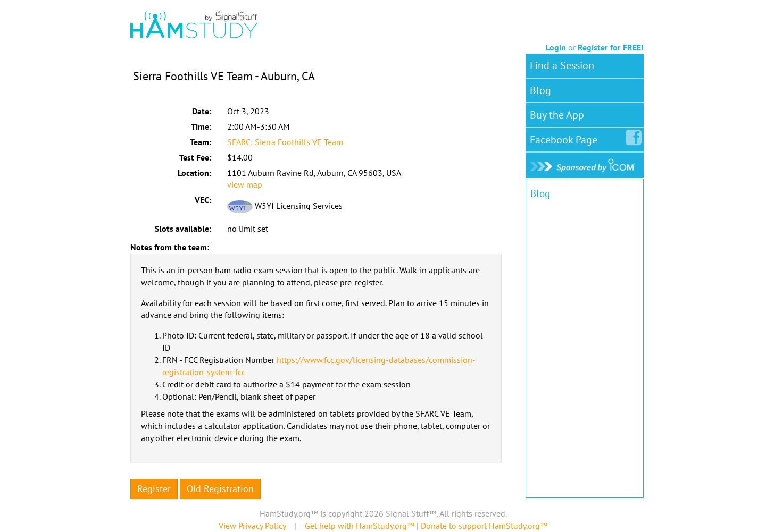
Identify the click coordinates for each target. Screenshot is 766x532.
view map (245, 184)
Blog (540, 90)
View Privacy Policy (252, 526)
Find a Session (562, 65)
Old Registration (220, 489)
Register (154, 489)
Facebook (566, 138)
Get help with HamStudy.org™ (360, 526)
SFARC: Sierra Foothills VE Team (285, 142)
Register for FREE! (611, 47)
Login (556, 47)
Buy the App (557, 115)
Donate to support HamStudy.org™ (484, 526)
